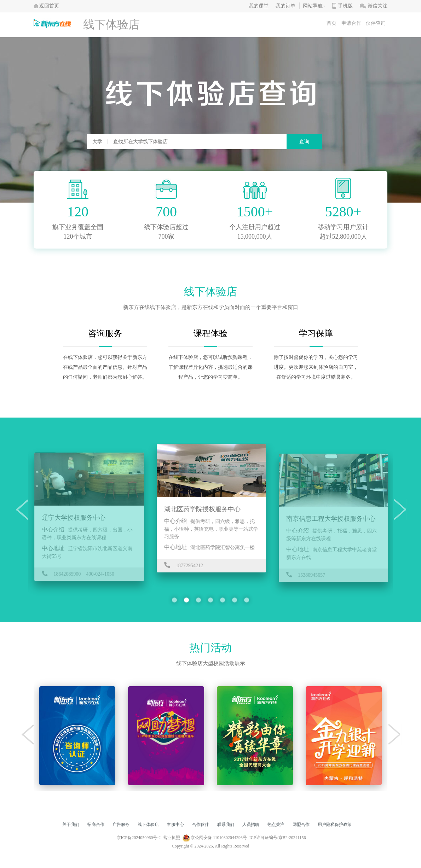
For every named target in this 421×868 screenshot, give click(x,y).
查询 (304, 142)
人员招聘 (251, 825)
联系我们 (226, 825)
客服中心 (175, 825)
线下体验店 (148, 825)
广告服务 (121, 825)
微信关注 (377, 6)
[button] (174, 600)
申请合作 (351, 23)
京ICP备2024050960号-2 (139, 838)
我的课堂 (259, 6)
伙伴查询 (376, 23)
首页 (331, 23)
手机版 (345, 6)
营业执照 (172, 838)
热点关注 (276, 825)
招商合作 (96, 825)
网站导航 (313, 6)
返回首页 (49, 6)
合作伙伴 (201, 825)
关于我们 (71, 825)
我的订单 (286, 6)
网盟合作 (301, 825)
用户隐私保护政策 (335, 825)
